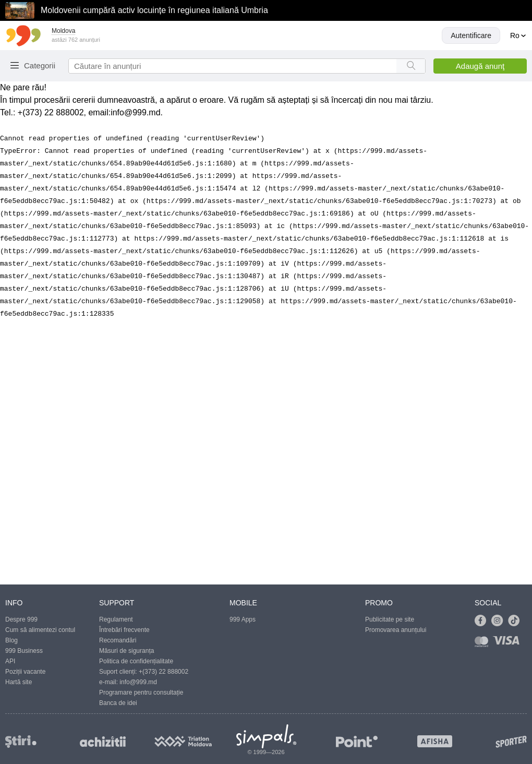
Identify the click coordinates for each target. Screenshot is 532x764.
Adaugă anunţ (480, 66)
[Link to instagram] (500, 621)
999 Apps (243, 619)
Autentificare (471, 35)
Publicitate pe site (390, 619)
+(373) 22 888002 (164, 672)
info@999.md (135, 112)
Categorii (40, 65)
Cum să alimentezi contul (40, 630)
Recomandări (118, 640)
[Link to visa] (509, 644)
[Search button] (411, 66)
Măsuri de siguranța (126, 651)
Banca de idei (118, 703)
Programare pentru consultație (141, 693)
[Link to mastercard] (483, 644)
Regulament (116, 619)
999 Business (24, 651)
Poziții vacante (25, 672)
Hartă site (19, 682)
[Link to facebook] (483, 621)
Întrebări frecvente (124, 630)
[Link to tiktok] (516, 621)
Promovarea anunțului (396, 630)
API (10, 661)
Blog (11, 640)
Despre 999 (21, 619)
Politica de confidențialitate (136, 661)
